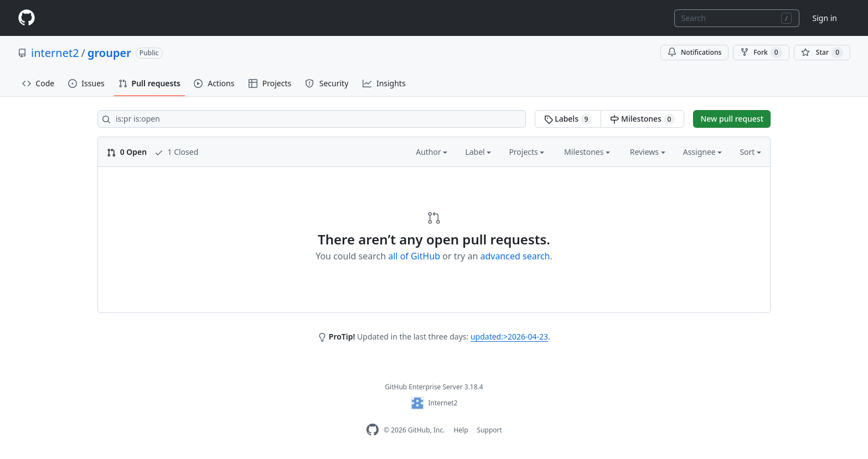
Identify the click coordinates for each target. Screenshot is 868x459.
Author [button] (432, 152)
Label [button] (478, 152)
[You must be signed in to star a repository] (822, 53)
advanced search (515, 256)
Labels (568, 119)
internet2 (55, 53)
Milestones (642, 119)
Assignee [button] (703, 152)
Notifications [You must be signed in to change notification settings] (694, 52)
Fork (761, 53)
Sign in (825, 18)
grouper (109, 53)
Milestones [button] (587, 152)
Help (461, 430)
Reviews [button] (648, 152)
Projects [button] (526, 152)
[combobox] (737, 18)
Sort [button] (750, 152)
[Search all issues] (312, 119)
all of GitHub (414, 256)
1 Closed (176, 152)
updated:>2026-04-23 (509, 337)
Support (490, 430)
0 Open (127, 152)
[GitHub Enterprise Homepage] (373, 430)
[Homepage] (27, 18)
